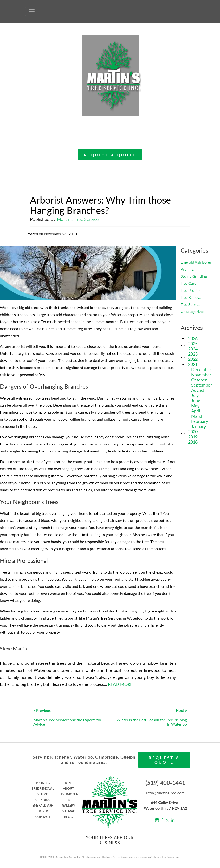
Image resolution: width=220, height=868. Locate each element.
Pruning (187, 269)
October (199, 380)
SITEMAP (68, 811)
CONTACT (43, 817)
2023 (193, 354)
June (196, 400)
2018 (193, 442)
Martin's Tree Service (78, 219)
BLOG (68, 817)
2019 (193, 437)
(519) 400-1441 (165, 783)
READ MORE (120, 684)
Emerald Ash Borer (196, 262)
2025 (193, 344)
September (202, 385)
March (197, 416)
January (199, 426)
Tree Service (191, 304)
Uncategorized (193, 311)
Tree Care (188, 283)
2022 (193, 359)
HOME (68, 783)
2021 (193, 364)
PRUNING (43, 783)
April (196, 411)
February (200, 421)
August (198, 390)
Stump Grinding (194, 276)
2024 (193, 349)
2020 (193, 432)
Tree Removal (191, 297)
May (195, 406)
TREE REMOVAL (43, 788)
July (195, 395)
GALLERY (68, 805)
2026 (193, 338)
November (201, 375)
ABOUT (68, 788)
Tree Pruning (191, 290)
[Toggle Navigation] (32, 11)
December (201, 369)
